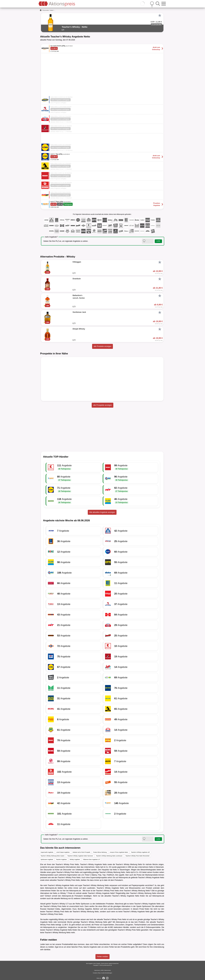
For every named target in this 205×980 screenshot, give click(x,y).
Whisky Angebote (75, 860)
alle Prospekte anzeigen (102, 405)
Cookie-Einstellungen (107, 973)
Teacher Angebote (61, 860)
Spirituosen (85, 904)
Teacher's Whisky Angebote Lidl (140, 852)
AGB (102, 970)
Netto (52, 10)
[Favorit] (160, 15)
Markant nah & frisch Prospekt (81, 852)
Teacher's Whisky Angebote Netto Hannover (80, 856)
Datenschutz (108, 970)
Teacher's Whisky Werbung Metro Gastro (53, 856)
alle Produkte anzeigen (102, 346)
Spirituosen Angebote (47, 860)
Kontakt (95, 973)
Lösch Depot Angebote (63, 852)
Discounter (46, 10)
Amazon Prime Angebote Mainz (119, 852)
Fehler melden (102, 957)
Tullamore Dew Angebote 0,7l (91, 860)
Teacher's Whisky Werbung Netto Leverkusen (109, 856)
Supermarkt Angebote (47, 852)
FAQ (99, 973)
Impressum (97, 970)
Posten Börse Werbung (100, 852)
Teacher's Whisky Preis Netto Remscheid (137, 856)
